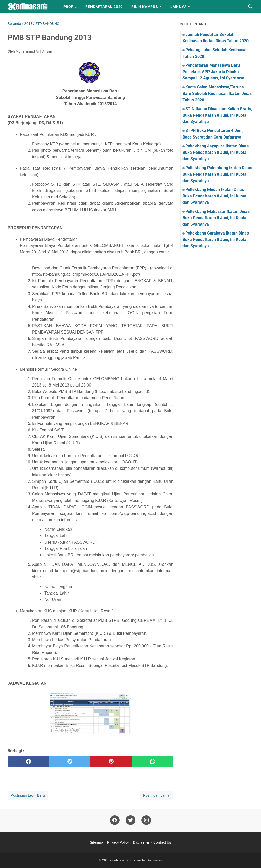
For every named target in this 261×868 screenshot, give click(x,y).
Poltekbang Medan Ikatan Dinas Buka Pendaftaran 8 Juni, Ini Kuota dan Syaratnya (214, 196)
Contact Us (162, 842)
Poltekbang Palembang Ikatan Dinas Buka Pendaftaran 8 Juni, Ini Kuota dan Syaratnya (217, 174)
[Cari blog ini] (250, 7)
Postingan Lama (156, 795)
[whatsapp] (152, 762)
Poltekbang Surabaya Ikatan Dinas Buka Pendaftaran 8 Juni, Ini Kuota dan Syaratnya (216, 239)
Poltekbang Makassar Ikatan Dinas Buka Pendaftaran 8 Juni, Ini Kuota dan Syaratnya (216, 218)
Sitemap (96, 842)
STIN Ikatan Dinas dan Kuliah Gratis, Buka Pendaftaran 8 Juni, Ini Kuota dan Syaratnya (217, 115)
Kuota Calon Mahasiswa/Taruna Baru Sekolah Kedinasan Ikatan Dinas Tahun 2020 (217, 93)
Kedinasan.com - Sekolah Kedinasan (137, 860)
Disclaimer (141, 842)
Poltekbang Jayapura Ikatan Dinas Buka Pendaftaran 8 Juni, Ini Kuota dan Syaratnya (216, 152)
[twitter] (70, 762)
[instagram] (146, 820)
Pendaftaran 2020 (104, 7)
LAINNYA (178, 7)
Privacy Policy (118, 842)
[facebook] (28, 762)
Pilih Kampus (145, 7)
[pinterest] (111, 762)
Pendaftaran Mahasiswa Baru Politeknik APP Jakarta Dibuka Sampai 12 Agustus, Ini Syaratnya (213, 72)
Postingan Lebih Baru (28, 795)
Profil (70, 7)
